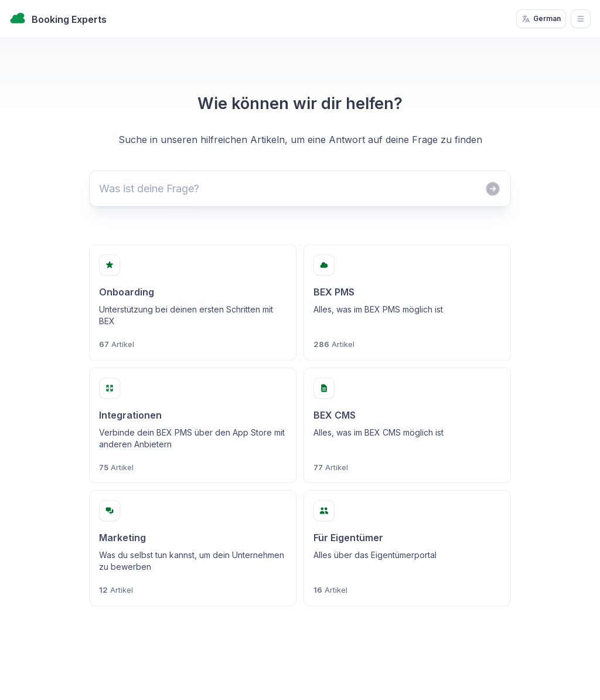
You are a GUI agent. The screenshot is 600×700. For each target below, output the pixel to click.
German (541, 19)
